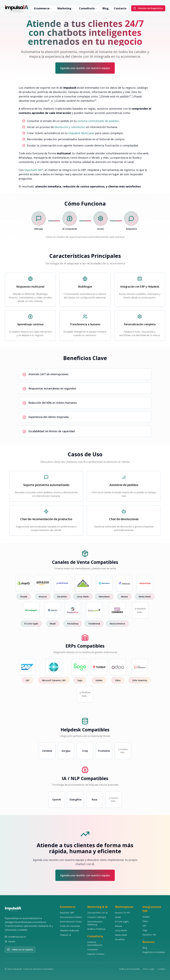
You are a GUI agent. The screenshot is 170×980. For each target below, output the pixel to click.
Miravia (118, 926)
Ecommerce (43, 8)
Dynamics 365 (149, 935)
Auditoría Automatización (95, 944)
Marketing (66, 8)
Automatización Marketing (95, 923)
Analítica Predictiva (96, 929)
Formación (93, 949)
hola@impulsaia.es (17, 937)
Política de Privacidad (129, 969)
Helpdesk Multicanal (81, 133)
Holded (146, 917)
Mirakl (118, 917)
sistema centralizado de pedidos (98, 121)
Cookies (161, 969)
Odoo (145, 921)
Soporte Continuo (96, 954)
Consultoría (88, 8)
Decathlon (120, 939)
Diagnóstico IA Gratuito (154, 952)
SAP (144, 926)
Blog (105, 8)
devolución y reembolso (70, 127)
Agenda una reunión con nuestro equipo (85, 68)
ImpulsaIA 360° (34, 170)
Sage (145, 930)
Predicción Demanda (70, 926)
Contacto (120, 8)
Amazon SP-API (122, 913)
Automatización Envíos (71, 922)
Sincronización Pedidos (71, 917)
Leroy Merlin (121, 930)
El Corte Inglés (122, 922)
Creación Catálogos (97, 917)
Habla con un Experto (20, 949)
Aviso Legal (149, 969)
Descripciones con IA (97, 913)
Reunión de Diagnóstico (148, 8)
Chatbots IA (65, 935)
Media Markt (121, 935)
